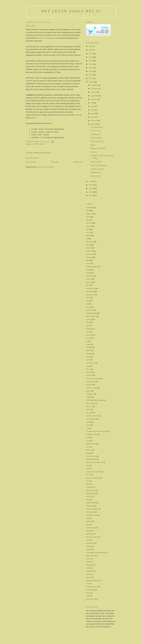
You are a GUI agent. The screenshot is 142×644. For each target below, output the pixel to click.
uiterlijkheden (91, 419)
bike (88, 447)
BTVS (88, 475)
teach (88, 360)
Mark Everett (91, 490)
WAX (88, 369)
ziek (88, 465)
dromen (89, 450)
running (89, 257)
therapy (89, 282)
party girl (89, 335)
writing (89, 422)
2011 (91, 78)
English (89, 397)
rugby (88, 562)
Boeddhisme (91, 288)
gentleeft (89, 385)
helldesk (89, 251)
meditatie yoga (91, 388)
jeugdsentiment (92, 313)
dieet (88, 263)
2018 (91, 53)
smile (88, 217)
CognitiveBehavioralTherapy (97, 431)
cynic (88, 232)
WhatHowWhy (92, 515)
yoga (88, 366)
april (93, 113)
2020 (91, 46)
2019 (91, 50)
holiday (89, 329)
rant (88, 229)
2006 (91, 192)
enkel (88, 322)
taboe (88, 301)
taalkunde (90, 571)
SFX (88, 500)
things (88, 270)
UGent (89, 307)
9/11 (88, 469)
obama (89, 546)
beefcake (89, 375)
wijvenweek (90, 363)
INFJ (88, 484)
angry (88, 344)
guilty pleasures (92, 537)
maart (93, 117)
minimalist (90, 543)
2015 (91, 64)
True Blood (90, 512)
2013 (91, 71)
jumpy (88, 279)
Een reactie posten (32, 158)
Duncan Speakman (93, 478)
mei (92, 110)
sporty (43, 144)
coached (89, 347)
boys (88, 524)
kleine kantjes (91, 316)
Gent (88, 437)
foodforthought (92, 267)
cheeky (89, 531)
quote (88, 409)
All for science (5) (97, 141)
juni (92, 106)
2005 (91, 196)
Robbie (89, 496)
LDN (88, 441)
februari (94, 121)
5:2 (87, 428)
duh (88, 220)
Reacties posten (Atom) (45, 167)
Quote (93, 145)
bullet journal (91, 528)
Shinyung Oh (95, 134)
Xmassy (89, 372)
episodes (89, 276)
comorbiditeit (91, 382)
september (95, 96)
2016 (91, 61)
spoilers (89, 354)
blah (88, 211)
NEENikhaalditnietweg (94, 400)
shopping (89, 565)
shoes (88, 298)
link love (89, 406)
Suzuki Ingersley (92, 509)
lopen (36, 144)
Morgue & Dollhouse (98, 148)
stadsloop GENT (92, 416)
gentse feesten (91, 456)
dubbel (89, 350)
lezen (88, 332)
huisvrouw (90, 310)
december (95, 85)
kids (88, 260)
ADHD (89, 208)
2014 (91, 68)
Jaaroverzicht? (96, 176)
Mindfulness (91, 493)
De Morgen (90, 291)
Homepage (55, 162)
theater (89, 577)
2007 (91, 188)
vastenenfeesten (92, 587)
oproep (89, 549)
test (87, 304)
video (88, 593)
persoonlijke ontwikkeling (95, 552)
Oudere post (78, 162)
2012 (91, 75)
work (88, 596)
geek (88, 326)
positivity (89, 254)
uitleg (88, 273)
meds (88, 540)
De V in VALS (96, 131)
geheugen (90, 534)
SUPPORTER (91, 503)
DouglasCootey (92, 434)
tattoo (88, 574)
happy (88, 235)
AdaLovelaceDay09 (93, 472)
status (88, 357)
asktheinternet (91, 444)
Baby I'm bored (96, 138)
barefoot (89, 521)
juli (92, 103)
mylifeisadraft (91, 459)
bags (88, 518)
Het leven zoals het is (71, 11)
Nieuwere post (31, 162)
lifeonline (90, 242)
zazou (88, 425)
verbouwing (90, 590)
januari (94, 124)
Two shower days (97, 127)
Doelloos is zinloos (97, 169)
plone (88, 559)
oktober (94, 92)
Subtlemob (90, 506)
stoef (88, 568)
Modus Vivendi (96, 162)
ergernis (89, 223)
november (95, 89)
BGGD (89, 338)
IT (87, 341)
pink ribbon (90, 556)
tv (87, 239)
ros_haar (89, 413)
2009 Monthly (96, 172)
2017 (91, 57)
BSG (88, 285)
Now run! (31, 26)
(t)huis (88, 248)
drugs (88, 453)
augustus (94, 99)
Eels (88, 481)
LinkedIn (89, 487)
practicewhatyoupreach (94, 462)
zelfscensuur (91, 599)
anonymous (90, 295)
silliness (89, 214)
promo (88, 391)
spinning (89, 319)
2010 (91, 82)
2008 (91, 185)
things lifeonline (92, 580)
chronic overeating (93, 378)
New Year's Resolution (99, 165)
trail (88, 583)
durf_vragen (91, 403)
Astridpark (90, 394)
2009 (91, 181)
